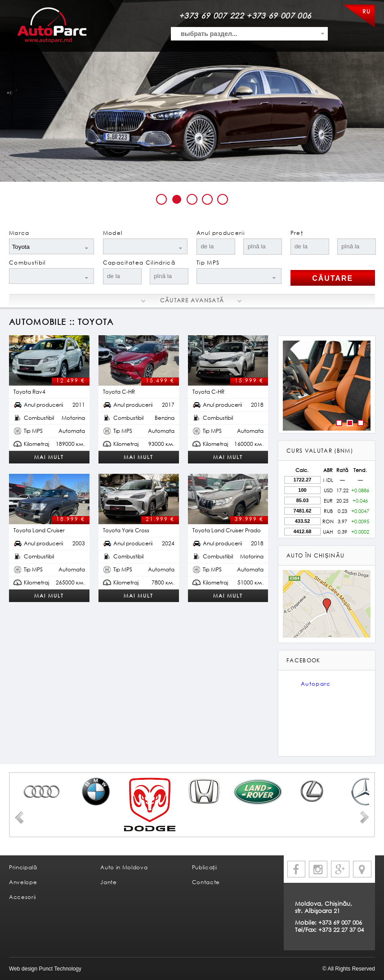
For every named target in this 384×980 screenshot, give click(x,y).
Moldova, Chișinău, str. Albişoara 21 (324, 907)
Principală (23, 867)
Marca (19, 233)
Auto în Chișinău (315, 555)
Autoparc (316, 684)
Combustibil (27, 263)
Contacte (206, 882)
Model (113, 233)
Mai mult (49, 457)
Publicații (205, 867)
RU (366, 11)
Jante (108, 882)
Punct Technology (59, 969)
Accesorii (22, 897)
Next (365, 818)
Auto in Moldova (124, 867)
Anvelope (23, 882)
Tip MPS (208, 263)
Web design (23, 969)
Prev (19, 818)
